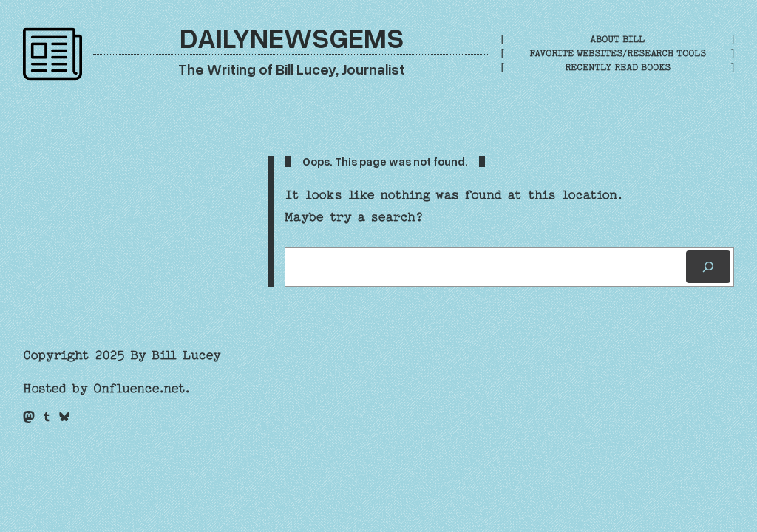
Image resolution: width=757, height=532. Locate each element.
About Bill (617, 39)
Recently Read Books (618, 67)
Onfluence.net (138, 388)
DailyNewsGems (292, 37)
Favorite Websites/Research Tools (618, 53)
